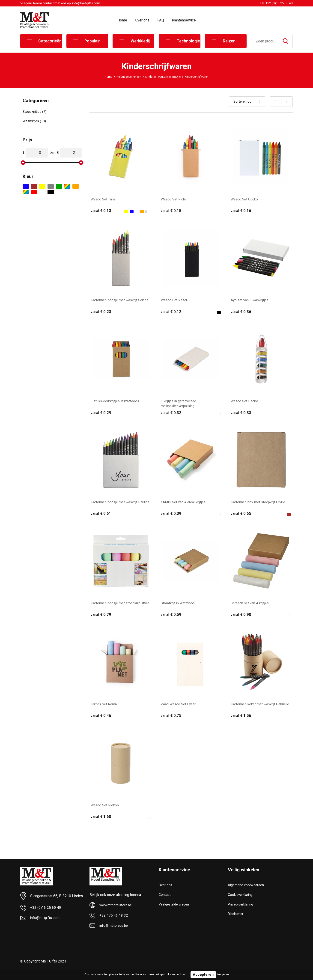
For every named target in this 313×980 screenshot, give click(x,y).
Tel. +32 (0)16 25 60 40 (276, 3)
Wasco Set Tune (104, 199)
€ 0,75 (171, 719)
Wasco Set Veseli (175, 301)
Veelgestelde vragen (174, 910)
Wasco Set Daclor (245, 403)
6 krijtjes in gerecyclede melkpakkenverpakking (180, 405)
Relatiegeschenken (124, 77)
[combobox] (265, 41)
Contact (165, 900)
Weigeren (223, 974)
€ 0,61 (101, 516)
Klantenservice (184, 20)
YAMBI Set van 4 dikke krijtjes (185, 504)
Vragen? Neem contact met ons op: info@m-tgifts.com (60, 3)
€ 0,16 (241, 211)
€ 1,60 (101, 821)
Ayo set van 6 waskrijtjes (251, 301)
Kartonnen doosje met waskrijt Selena (121, 301)
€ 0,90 (241, 618)
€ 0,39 (171, 516)
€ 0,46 (101, 719)
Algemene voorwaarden (246, 890)
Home (122, 20)
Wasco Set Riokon (105, 809)
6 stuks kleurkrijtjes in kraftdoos (116, 403)
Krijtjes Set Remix (105, 708)
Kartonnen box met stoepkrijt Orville (259, 504)
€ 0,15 (171, 211)
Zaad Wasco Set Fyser (179, 708)
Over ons (142, 20)
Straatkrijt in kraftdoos (179, 606)
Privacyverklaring (240, 910)
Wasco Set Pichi (174, 199)
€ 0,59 (171, 618)
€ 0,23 (101, 312)
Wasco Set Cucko (245, 199)
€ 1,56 (241, 719)
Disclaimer (236, 920)
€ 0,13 (101, 211)
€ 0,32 (171, 414)
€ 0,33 (241, 414)
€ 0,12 (171, 312)
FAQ (161, 20)
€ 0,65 (241, 516)
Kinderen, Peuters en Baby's (163, 77)
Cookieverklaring (240, 900)
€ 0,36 (241, 312)
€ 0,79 (101, 618)
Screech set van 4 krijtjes (251, 606)
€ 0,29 (101, 414)
